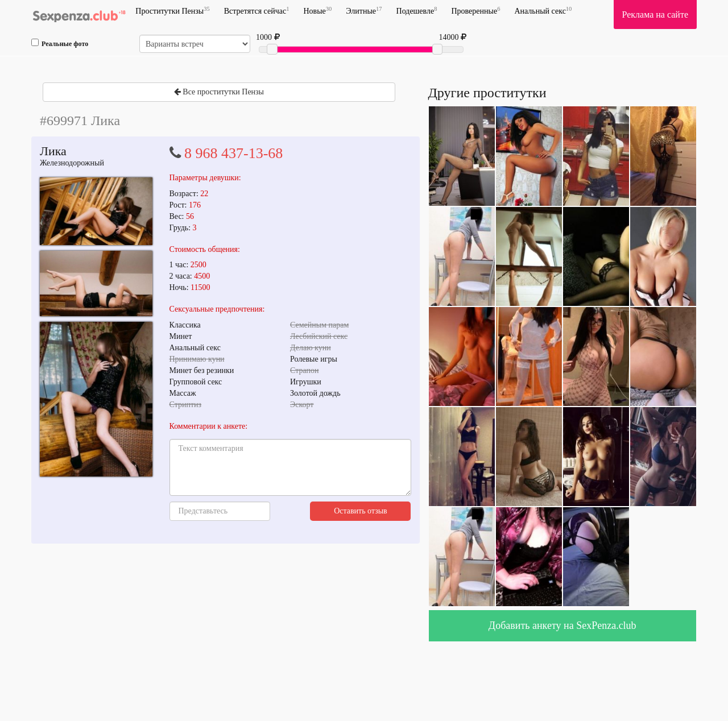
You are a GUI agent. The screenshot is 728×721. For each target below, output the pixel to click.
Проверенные (475, 11)
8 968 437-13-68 (233, 153)
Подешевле (417, 11)
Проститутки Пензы (172, 11)
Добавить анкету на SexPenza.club (562, 625)
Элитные (364, 11)
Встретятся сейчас (257, 11)
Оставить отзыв (361, 511)
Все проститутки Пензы (219, 92)
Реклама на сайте (655, 14)
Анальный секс (543, 11)
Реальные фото (60, 43)
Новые (317, 11)
